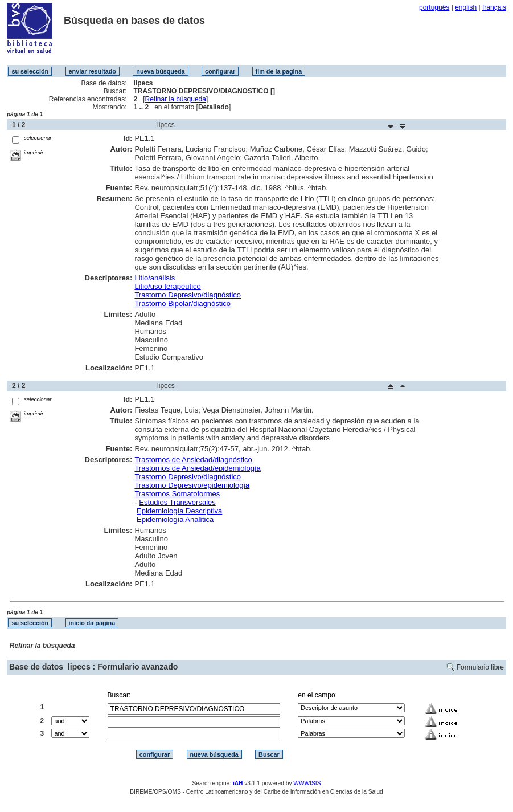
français (494, 7)
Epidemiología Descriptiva (179, 511)
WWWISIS (307, 783)
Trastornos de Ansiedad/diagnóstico (193, 460)
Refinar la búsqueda (176, 99)
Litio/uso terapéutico (167, 286)
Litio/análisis (155, 278)
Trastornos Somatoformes (177, 494)
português (434, 7)
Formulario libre (480, 667)
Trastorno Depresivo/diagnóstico (188, 295)
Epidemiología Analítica (175, 519)
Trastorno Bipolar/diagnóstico (182, 303)
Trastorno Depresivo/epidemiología (192, 485)
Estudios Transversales (177, 502)
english (466, 7)
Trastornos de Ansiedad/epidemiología (197, 468)
